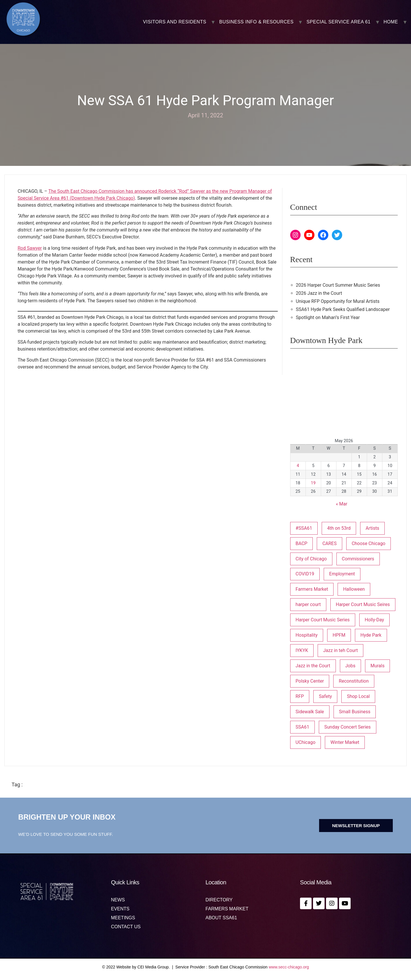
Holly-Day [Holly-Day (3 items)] (374, 620)
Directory (219, 900)
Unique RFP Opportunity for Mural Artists (338, 301)
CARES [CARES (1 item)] (329, 543)
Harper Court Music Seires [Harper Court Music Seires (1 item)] (363, 604)
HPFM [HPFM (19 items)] (339, 635)
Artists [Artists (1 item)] (372, 528)
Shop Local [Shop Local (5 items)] (358, 696)
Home (391, 22)
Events (120, 909)
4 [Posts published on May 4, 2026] (298, 466)
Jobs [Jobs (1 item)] (350, 666)
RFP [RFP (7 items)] (300, 696)
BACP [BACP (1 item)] (302, 543)
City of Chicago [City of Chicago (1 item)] (311, 559)
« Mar (342, 504)
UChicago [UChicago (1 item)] (306, 742)
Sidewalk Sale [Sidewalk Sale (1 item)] (310, 712)
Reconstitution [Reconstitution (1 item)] (354, 681)
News (118, 900)
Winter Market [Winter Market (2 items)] (345, 742)
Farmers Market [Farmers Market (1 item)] (312, 589)
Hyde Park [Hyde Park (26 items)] (371, 635)
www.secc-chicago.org (289, 967)
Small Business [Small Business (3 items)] (355, 712)
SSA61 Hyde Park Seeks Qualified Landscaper (343, 309)
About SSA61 (221, 918)
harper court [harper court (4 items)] (308, 604)
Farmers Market (227, 909)
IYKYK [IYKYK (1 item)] (302, 650)
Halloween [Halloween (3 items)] (354, 589)
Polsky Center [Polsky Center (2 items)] (310, 681)
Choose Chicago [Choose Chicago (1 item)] (369, 543)
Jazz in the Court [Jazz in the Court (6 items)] (313, 666)
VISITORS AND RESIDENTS (175, 22)
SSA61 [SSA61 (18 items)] (302, 727)
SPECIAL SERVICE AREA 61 (339, 22)
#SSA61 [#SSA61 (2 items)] (304, 528)
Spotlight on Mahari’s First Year (328, 317)
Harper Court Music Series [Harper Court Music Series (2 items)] (323, 620)
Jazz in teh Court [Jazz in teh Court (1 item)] (340, 650)
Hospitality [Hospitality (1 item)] (307, 635)
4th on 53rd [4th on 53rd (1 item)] (339, 528)
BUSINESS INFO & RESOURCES (257, 22)
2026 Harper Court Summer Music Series (338, 285)
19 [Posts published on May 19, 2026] (313, 483)
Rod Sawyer (30, 248)
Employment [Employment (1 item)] (342, 574)
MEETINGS (123, 918)
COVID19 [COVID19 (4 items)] (305, 574)
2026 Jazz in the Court (319, 293)
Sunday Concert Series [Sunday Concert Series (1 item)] (348, 727)
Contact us (126, 927)
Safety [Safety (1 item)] (325, 696)
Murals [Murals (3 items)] (378, 666)
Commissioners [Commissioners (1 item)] (358, 559)
